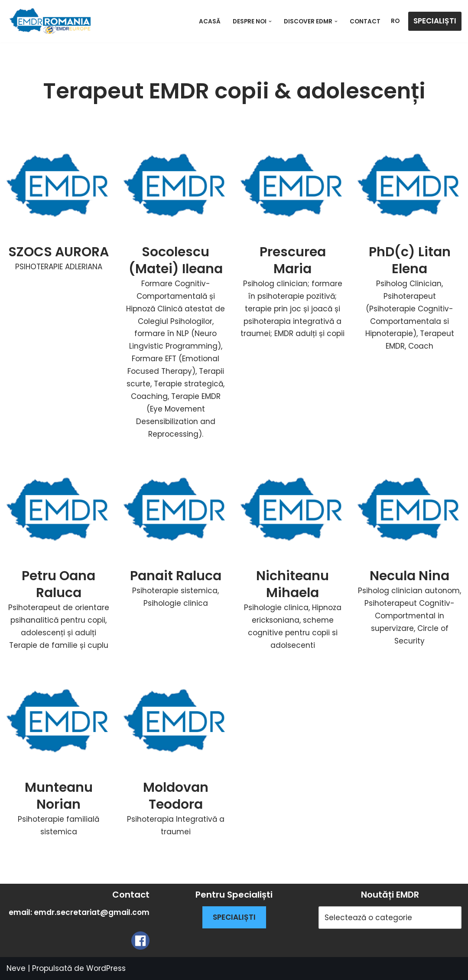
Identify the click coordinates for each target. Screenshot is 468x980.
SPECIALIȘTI (435, 21)
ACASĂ (210, 21)
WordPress (106, 968)
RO (395, 21)
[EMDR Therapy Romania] (50, 21)
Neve (16, 968)
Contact (365, 21)
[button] (270, 21)
